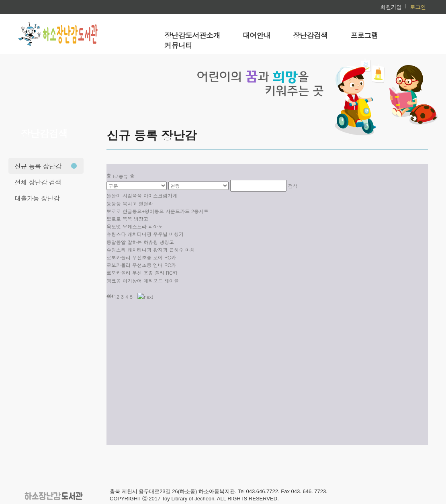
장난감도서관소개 (192, 35)
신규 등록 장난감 (38, 166)
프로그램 (364, 35)
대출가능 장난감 (37, 198)
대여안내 (257, 35)
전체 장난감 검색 (38, 182)
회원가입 (391, 7)
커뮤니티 (178, 45)
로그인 (418, 7)
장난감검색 (310, 35)
